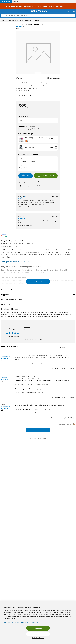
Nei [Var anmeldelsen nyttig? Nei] (71, 368)
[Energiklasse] (26, 141)
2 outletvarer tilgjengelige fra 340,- (29, 129)
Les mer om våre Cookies (12, 622)
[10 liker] (19, 78)
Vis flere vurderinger (38, 430)
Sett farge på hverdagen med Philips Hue (15, 262)
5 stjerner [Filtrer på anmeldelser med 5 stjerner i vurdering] (27, 324)
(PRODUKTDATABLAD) (35, 141)
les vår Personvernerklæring (29, 622)
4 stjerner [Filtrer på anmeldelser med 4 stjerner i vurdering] (27, 327)
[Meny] (2, 11)
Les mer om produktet (23, 96)
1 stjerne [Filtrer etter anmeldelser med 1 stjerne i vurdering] (26, 336)
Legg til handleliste (54, 78)
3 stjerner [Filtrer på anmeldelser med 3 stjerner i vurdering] (27, 330)
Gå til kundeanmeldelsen (25, 207)
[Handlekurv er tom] (74, 11)
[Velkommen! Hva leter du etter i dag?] (39, 15)
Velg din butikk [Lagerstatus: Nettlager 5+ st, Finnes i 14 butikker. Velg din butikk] (24, 168)
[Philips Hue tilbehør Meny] (16, 20)
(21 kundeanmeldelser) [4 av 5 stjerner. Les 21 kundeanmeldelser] (22, 29)
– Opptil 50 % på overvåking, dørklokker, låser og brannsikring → (36, 6)
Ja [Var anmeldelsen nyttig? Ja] (67, 368)
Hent (26, 176)
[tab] (6, 2)
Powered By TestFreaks (66, 424)
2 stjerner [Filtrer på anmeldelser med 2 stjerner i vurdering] (27, 333)
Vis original (40, 392)
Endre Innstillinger (38, 638)
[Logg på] (69, 11)
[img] (58, 54)
